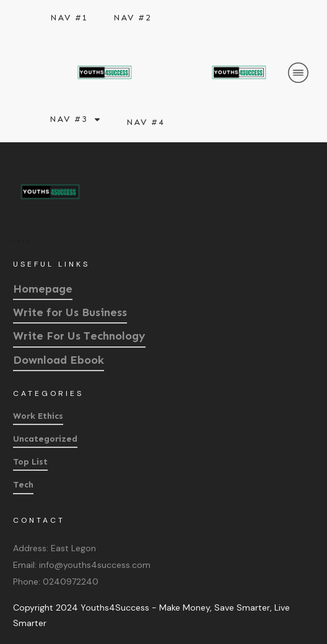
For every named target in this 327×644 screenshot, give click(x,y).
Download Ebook (59, 360)
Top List (30, 462)
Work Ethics (38, 416)
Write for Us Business (70, 312)
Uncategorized (45, 439)
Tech (23, 485)
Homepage (43, 289)
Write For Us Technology (79, 336)
